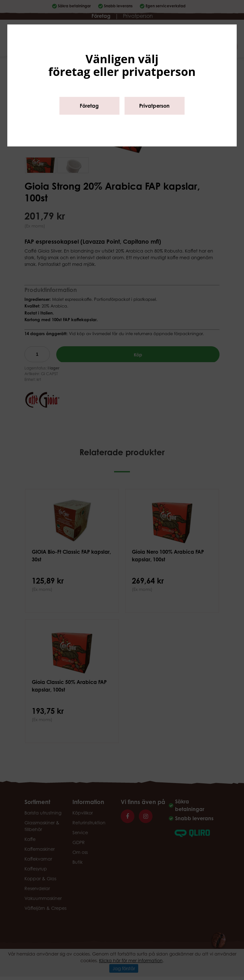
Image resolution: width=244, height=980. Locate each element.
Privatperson (154, 106)
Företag (89, 106)
